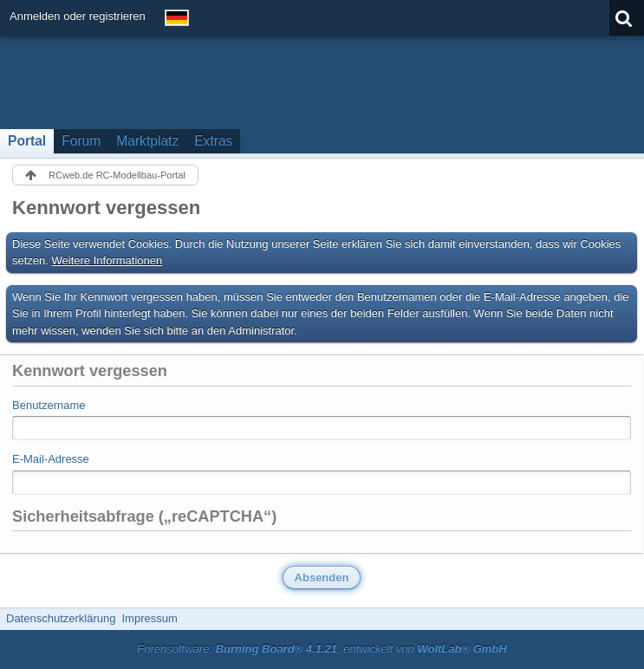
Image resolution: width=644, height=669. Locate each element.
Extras (213, 141)
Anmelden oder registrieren (78, 16)
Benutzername (49, 405)
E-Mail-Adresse (51, 459)
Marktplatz (147, 141)
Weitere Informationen (107, 260)
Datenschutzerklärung (61, 618)
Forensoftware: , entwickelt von (322, 649)
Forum (81, 141)
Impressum (149, 618)
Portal (27, 141)
